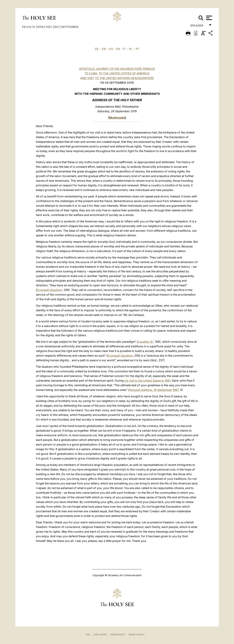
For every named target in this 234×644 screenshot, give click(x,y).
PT (138, 49)
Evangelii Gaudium (50, 290)
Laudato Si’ (146, 342)
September (70, 27)
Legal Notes (100, 635)
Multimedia (117, 118)
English (198, 26)
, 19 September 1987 (154, 390)
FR (118, 49)
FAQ (88, 635)
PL (131, 49)
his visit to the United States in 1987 (147, 381)
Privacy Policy (137, 635)
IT (124, 49)
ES (111, 49)
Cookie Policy (118, 635)
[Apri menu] (209, 18)
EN (104, 49)
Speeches (45, 27)
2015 (57, 27)
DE (97, 49)
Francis (29, 27)
